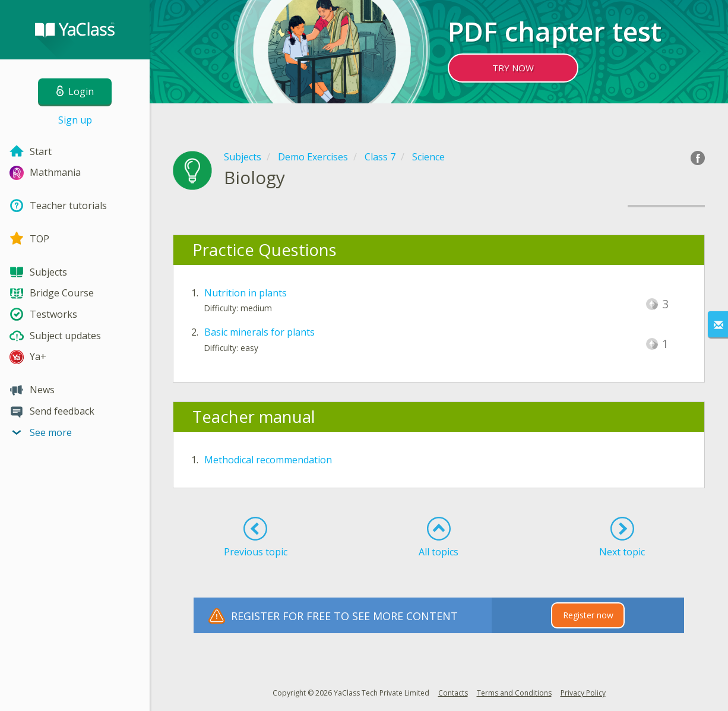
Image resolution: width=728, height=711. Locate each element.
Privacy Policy (583, 693)
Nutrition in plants (246, 293)
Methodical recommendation (268, 460)
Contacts (453, 693)
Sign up (75, 120)
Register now (588, 615)
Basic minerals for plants (259, 332)
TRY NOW (513, 68)
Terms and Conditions (514, 693)
